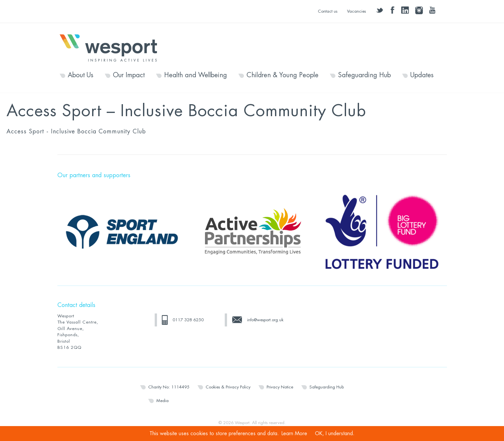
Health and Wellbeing (196, 75)
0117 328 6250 (188, 320)
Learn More (294, 434)
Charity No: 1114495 (169, 387)
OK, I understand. (335, 434)
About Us (81, 75)
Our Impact (129, 75)
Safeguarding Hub (364, 75)
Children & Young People (282, 75)
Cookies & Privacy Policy (228, 387)
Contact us (328, 11)
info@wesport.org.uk (265, 320)
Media (162, 401)
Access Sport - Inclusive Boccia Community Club (76, 131)
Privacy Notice (280, 387)
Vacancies (356, 11)
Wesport (112, 47)
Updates (422, 75)
